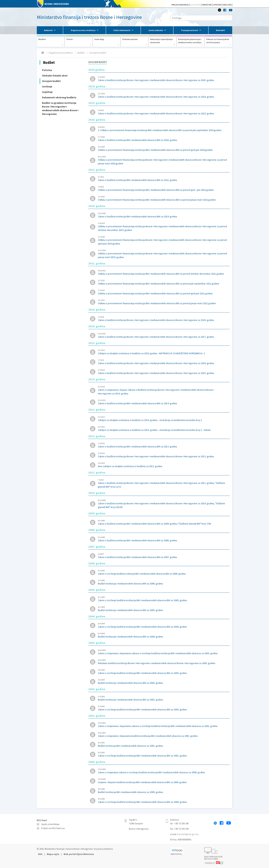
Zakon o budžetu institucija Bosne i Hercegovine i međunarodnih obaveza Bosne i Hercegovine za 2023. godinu (163, 112)
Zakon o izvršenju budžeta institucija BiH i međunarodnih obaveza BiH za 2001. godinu (163, 754)
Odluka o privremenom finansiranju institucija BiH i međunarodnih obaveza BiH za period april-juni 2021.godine (163, 292)
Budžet (81, 53)
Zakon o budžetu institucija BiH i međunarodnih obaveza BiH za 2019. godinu (163, 215)
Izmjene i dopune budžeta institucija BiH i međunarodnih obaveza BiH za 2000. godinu (163, 781)
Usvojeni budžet (98, 53)
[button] (50, 30)
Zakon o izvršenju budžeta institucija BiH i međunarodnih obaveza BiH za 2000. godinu (163, 801)
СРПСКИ (217, 5)
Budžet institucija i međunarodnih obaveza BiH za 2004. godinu (163, 635)
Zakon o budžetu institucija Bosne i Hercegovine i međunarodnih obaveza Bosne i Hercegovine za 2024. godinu (163, 95)
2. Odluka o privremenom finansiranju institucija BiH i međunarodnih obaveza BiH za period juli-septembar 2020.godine (163, 129)
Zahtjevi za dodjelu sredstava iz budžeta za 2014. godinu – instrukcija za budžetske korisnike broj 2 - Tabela (163, 429)
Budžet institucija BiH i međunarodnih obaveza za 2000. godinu (163, 791)
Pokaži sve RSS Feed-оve (53, 828)
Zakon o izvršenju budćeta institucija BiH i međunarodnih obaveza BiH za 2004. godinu (163, 625)
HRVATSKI (207, 5)
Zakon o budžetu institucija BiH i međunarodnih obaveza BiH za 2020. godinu (163, 139)
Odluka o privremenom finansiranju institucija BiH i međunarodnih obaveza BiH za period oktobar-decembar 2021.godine (163, 272)
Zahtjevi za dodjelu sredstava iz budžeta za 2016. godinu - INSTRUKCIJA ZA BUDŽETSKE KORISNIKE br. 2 (163, 352)
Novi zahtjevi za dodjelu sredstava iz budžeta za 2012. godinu (163, 465)
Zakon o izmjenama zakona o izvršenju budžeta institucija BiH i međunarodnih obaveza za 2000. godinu (163, 771)
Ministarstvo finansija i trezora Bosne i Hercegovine (89, 17)
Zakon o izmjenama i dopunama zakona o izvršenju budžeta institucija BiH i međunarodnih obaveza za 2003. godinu (163, 652)
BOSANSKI (195, 5)
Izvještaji (47, 92)
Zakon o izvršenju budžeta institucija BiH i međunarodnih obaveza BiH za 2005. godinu (163, 599)
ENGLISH (227, 5)
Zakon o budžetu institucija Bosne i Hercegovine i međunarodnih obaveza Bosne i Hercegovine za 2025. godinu (163, 79)
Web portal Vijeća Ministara (79, 854)
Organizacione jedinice (61, 53)
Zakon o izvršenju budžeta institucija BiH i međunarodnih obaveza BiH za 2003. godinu (163, 672)
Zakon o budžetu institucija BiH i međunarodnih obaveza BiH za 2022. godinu (163, 179)
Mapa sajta (53, 854)
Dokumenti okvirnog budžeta (59, 97)
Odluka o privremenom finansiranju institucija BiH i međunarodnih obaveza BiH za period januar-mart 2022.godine (163, 198)
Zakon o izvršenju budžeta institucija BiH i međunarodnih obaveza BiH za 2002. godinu (163, 708)
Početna (47, 70)
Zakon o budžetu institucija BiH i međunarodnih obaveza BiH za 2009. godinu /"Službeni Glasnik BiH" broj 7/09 (163, 522)
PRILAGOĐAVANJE (180, 5)
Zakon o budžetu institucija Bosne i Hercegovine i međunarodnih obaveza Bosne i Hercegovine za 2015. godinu (163, 372)
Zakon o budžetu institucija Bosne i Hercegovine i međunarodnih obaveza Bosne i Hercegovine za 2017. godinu (163, 335)
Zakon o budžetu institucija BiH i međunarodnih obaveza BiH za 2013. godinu (163, 445)
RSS (41, 854)
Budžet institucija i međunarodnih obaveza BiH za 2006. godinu (163, 582)
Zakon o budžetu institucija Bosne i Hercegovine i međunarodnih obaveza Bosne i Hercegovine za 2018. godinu (163, 319)
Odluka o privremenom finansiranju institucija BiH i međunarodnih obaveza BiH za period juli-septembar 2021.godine (163, 282)
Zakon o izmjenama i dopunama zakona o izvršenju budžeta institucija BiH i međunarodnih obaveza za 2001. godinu (163, 725)
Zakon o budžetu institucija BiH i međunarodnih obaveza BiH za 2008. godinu (163, 539)
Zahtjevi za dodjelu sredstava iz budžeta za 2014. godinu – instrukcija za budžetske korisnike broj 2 (163, 419)
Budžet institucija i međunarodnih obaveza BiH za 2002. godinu (163, 698)
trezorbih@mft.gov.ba (188, 834)
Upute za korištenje (50, 824)
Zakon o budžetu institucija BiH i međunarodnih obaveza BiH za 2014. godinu (163, 402)
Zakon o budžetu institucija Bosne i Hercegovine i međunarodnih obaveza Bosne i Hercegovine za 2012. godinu (163, 455)
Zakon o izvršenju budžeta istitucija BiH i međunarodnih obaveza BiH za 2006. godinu (163, 572)
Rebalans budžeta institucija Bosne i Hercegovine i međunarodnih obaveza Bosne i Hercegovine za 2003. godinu (163, 662)
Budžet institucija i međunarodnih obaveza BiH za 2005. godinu (163, 609)
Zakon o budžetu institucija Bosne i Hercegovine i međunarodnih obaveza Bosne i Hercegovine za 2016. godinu (163, 362)
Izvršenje (47, 86)
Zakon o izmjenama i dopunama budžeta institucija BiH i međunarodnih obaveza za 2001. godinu (163, 734)
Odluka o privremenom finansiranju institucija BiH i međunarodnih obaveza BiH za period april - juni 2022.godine (163, 188)
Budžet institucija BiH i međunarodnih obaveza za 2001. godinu (163, 744)
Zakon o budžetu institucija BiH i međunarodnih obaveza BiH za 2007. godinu (163, 556)
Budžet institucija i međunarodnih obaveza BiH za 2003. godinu (163, 681)
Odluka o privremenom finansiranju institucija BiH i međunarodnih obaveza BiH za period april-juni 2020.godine (163, 148)
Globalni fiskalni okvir (55, 76)
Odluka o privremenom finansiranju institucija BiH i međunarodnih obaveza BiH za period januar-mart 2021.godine (163, 302)
